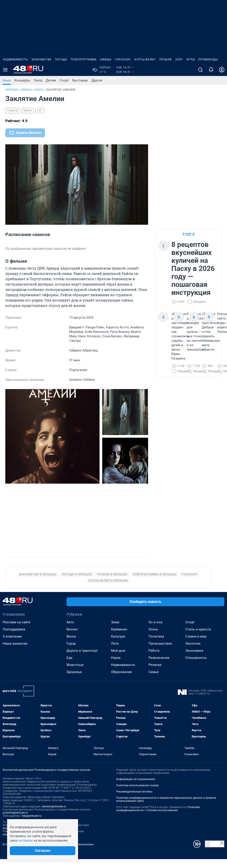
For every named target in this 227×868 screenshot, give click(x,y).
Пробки (166, 60)
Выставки (80, 80)
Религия (155, 674)
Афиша (106, 60)
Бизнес (72, 638)
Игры (191, 60)
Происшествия (160, 652)
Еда (69, 667)
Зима (115, 631)
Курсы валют (145, 60)
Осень (153, 638)
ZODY (179, 60)
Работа (154, 659)
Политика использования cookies (137, 794)
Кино (7, 80)
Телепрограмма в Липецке (154, 583)
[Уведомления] (211, 70)
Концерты (22, 80)
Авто (70, 631)
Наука (116, 667)
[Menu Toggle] (5, 70)
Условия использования (162, 819)
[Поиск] (200, 70)
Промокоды (208, 60)
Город (71, 652)
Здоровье (74, 681)
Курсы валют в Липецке (108, 590)
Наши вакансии (15, 652)
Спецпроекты (196, 667)
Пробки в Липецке (112, 583)
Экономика (194, 659)
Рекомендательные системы (134, 800)
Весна (71, 645)
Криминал (119, 638)
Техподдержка (14, 638)
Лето (115, 652)
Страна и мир (196, 645)
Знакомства (41, 60)
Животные (75, 674)
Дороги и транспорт (82, 659)
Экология (193, 652)
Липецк (12, 90)
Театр (38, 80)
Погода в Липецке (77, 583)
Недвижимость (15, 60)
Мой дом (118, 659)
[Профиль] (222, 70)
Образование (121, 681)
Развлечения (159, 667)
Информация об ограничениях (136, 788)
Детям (51, 80)
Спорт (64, 80)
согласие (25, 840)
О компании (12, 645)
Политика (156, 645)
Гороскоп (123, 60)
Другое (97, 80)
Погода (61, 60)
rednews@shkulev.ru (54, 815)
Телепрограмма (84, 60)
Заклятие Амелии (61, 90)
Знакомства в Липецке (38, 583)
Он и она (155, 631)
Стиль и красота (198, 638)
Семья (154, 681)
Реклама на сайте (17, 631)
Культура (118, 645)
